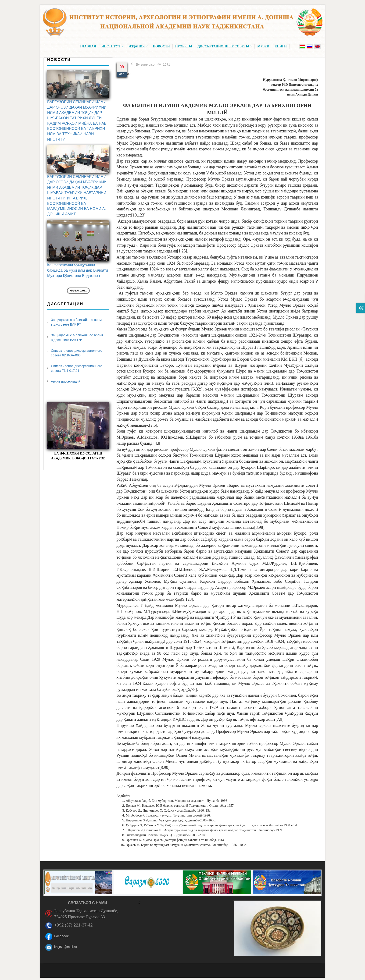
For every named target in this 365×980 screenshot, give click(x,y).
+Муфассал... (78, 291)
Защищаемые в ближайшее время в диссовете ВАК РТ (77, 322)
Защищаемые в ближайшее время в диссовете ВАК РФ (77, 337)
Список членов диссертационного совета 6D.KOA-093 (77, 353)
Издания (138, 46)
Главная (88, 46)
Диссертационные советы (225, 46)
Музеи (263, 46)
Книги (281, 46)
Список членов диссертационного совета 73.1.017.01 (77, 368)
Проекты (184, 46)
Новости (161, 46)
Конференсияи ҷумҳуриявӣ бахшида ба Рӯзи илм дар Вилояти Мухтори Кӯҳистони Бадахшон (78, 270)
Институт (112, 46)
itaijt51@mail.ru (66, 947)
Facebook (61, 936)
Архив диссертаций (66, 381)
